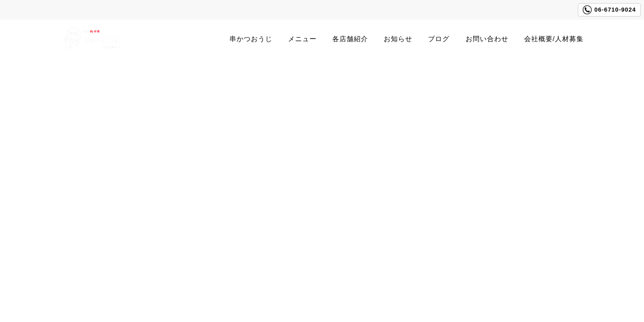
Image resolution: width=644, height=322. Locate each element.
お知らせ (398, 39)
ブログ (439, 39)
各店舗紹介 (350, 39)
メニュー (302, 39)
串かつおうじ (251, 39)
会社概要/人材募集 (554, 39)
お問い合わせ (487, 39)
